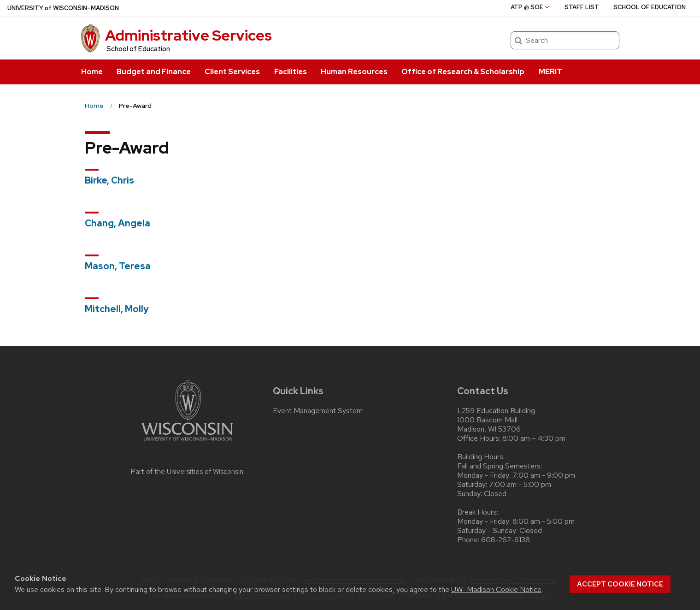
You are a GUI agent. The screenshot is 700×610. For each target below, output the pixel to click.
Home (92, 72)
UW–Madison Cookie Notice (496, 589)
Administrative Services (188, 35)
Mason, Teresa (118, 266)
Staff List (582, 7)
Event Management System (318, 411)
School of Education (138, 49)
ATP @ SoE (531, 7)
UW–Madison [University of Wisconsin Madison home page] (63, 8)
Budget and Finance (154, 72)
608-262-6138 (506, 540)
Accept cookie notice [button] (620, 584)
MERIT (550, 72)
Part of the (187, 472)
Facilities (291, 72)
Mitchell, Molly (117, 309)
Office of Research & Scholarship (463, 72)
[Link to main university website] (187, 442)
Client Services (232, 72)
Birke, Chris (109, 180)
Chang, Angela (118, 223)
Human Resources (354, 72)
